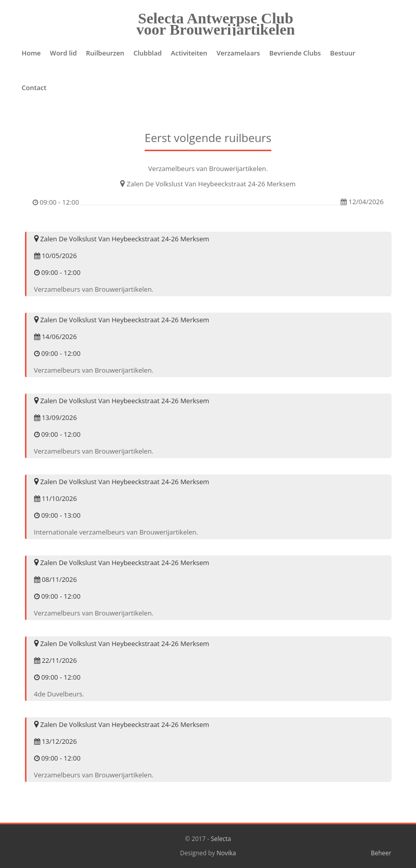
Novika (226, 853)
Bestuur (343, 53)
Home (32, 53)
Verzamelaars (238, 53)
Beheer (381, 853)
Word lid (63, 53)
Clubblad (148, 53)
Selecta (221, 839)
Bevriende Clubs (295, 53)
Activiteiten (189, 53)
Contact (34, 88)
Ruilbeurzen (105, 53)
